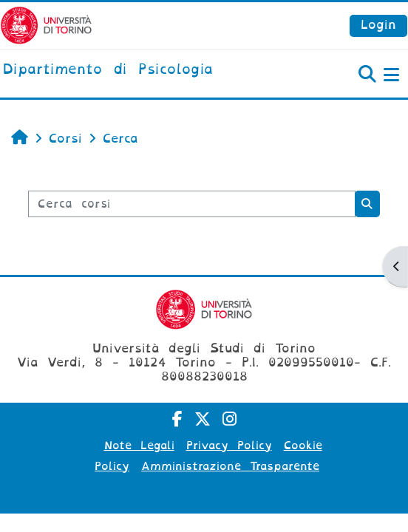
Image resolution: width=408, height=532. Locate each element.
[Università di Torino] (46, 25)
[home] (108, 70)
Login (378, 25)
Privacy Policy (229, 446)
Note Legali (139, 446)
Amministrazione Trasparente (230, 466)
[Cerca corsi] (192, 204)
